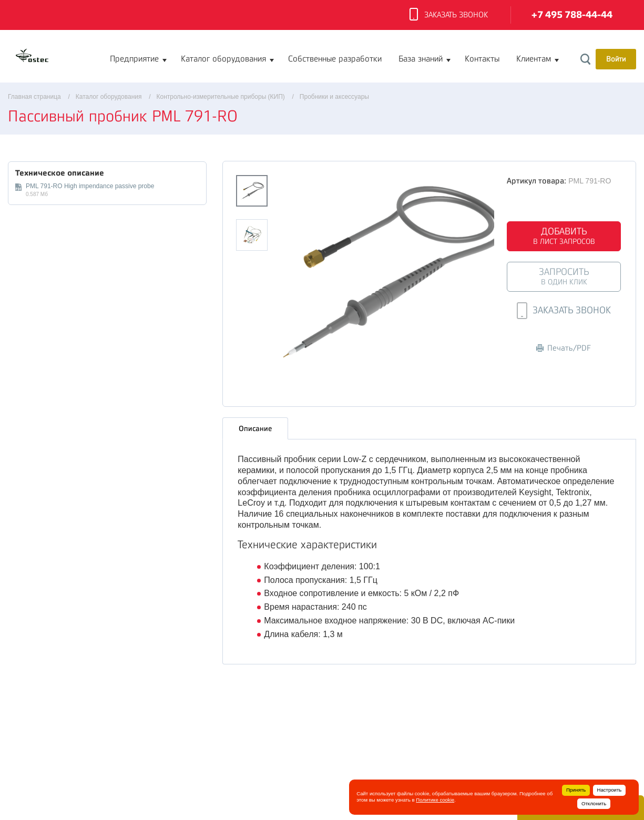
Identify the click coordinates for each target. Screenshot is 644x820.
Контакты (482, 59)
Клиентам (534, 59)
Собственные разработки (335, 59)
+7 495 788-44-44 (572, 15)
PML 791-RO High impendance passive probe (90, 186)
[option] (389, 272)
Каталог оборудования (223, 59)
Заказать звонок (449, 15)
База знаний (421, 59)
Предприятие (134, 59)
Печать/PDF (564, 348)
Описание (255, 428)
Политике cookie (435, 800)
